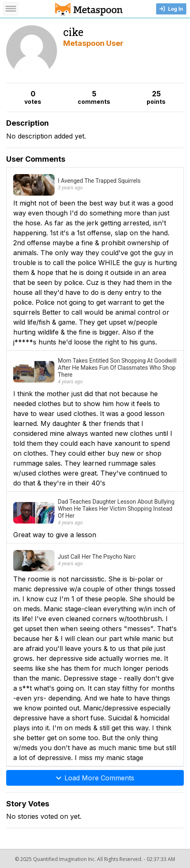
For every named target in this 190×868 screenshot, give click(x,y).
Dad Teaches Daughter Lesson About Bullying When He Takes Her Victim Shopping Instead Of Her (116, 509)
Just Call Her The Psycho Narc (97, 557)
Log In (171, 9)
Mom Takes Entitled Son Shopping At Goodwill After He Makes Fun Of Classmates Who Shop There (117, 368)
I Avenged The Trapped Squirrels (99, 181)
